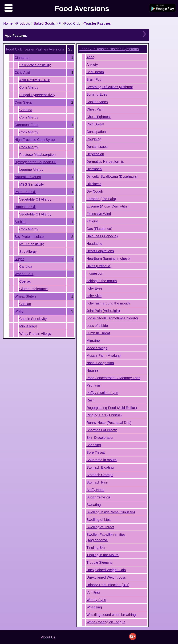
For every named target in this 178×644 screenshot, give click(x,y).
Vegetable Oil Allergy (35, 199)
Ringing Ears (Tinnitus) (104, 415)
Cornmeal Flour (27, 125)
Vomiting (93, 592)
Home (8, 23)
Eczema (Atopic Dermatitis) (107, 206)
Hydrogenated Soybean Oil (35, 162)
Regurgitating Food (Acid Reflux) (112, 408)
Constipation (96, 132)
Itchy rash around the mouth (108, 303)
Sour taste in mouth (101, 460)
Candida (26, 110)
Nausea (92, 370)
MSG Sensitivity (32, 184)
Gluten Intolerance (33, 289)
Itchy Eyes (94, 288)
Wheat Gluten (25, 296)
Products (23, 23)
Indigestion (95, 273)
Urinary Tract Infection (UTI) (108, 585)
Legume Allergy (31, 170)
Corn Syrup (23, 102)
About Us (48, 637)
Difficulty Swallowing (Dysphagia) (112, 176)
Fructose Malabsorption (37, 155)
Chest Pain (95, 109)
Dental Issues (97, 147)
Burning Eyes (97, 94)
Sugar (19, 259)
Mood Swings (97, 348)
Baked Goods (44, 23)
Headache (94, 244)
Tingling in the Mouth (102, 555)
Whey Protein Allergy (35, 334)
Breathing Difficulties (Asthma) (110, 87)
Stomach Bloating (100, 467)
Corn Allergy (29, 87)
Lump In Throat (98, 333)
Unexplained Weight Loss (106, 577)
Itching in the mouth (102, 281)
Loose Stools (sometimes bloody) (112, 318)
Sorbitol (21, 222)
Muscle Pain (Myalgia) (104, 355)
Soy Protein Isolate (29, 237)
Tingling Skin (96, 548)
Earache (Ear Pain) (101, 199)
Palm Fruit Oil (25, 192)
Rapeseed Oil (25, 207)
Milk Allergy (28, 326)
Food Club (72, 23)
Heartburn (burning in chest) (108, 259)
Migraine (93, 341)
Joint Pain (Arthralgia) (103, 311)
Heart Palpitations (100, 251)
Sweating (94, 505)
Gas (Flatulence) (99, 229)
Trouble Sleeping (99, 562)
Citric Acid (22, 73)
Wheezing (94, 607)
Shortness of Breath (102, 430)
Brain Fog (94, 79)
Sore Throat (96, 452)
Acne (90, 57)
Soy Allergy (28, 252)
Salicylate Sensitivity (35, 65)
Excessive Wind (99, 214)
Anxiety (92, 65)
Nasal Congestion (100, 363)
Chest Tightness (99, 117)
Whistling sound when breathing (111, 615)
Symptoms (109, 49)
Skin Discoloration (100, 438)
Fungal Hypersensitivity (37, 95)
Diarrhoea (94, 169)
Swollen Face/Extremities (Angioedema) (106, 537)
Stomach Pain (97, 482)
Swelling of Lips (98, 520)
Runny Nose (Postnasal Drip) (109, 423)
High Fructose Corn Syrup (35, 140)
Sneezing (94, 445)
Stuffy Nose (95, 490)
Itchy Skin (94, 296)
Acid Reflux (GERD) (35, 80)
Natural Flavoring (28, 177)
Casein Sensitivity (33, 319)
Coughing (94, 139)
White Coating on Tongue (106, 622)
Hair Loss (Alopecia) (102, 236)
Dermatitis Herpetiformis (105, 162)
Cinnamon (23, 58)
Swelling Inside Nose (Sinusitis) (111, 512)
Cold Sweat (95, 124)
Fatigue (92, 221)
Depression (95, 154)
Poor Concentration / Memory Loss (113, 378)
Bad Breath (95, 72)
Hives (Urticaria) (99, 266)
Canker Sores (97, 102)
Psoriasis (93, 385)
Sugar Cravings (98, 497)
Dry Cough (95, 191)
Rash (90, 400)
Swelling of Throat (100, 527)
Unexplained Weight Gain (106, 570)
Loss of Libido (97, 326)
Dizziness (94, 184)
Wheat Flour (24, 274)
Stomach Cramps (100, 475)
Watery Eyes (96, 600)
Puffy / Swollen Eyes (102, 393)
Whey (19, 311)
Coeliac (25, 281)
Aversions (35, 49)
